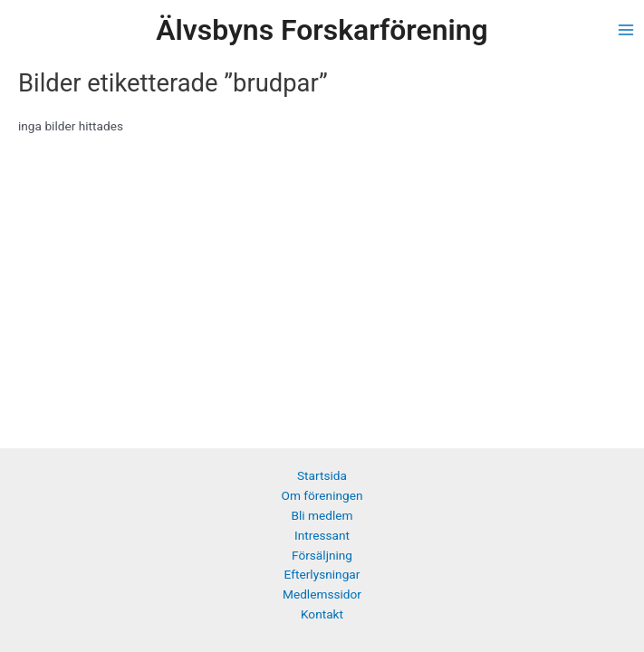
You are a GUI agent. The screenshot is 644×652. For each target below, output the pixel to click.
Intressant (322, 535)
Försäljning (322, 555)
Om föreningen (322, 495)
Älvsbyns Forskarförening (322, 30)
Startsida (322, 475)
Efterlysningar (322, 574)
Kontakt (322, 614)
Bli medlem (322, 515)
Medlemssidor (322, 594)
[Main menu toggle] (626, 30)
